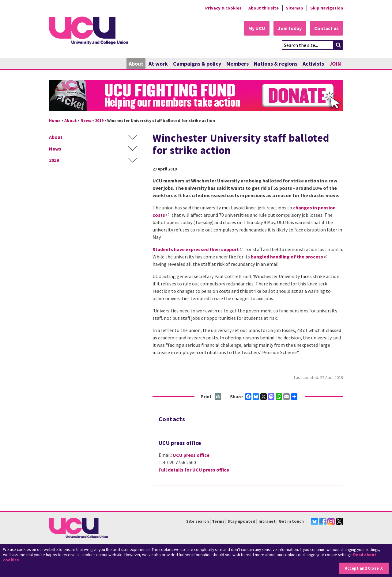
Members (237, 64)
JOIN (335, 64)
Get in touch (291, 521)
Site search (198, 521)
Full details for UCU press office (194, 470)
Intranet (267, 521)
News (86, 120)
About (136, 64)
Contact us (326, 28)
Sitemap (294, 8)
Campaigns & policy (197, 64)
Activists (313, 64)
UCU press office (191, 455)
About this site (264, 8)
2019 (99, 120)
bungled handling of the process (287, 257)
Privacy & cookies (223, 8)
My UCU (257, 28)
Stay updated (241, 521)
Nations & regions (276, 64)
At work (158, 64)
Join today (290, 28)
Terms (218, 521)
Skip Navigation (327, 8)
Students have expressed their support (196, 249)
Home (55, 120)
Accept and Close (362, 568)
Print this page (218, 397)
